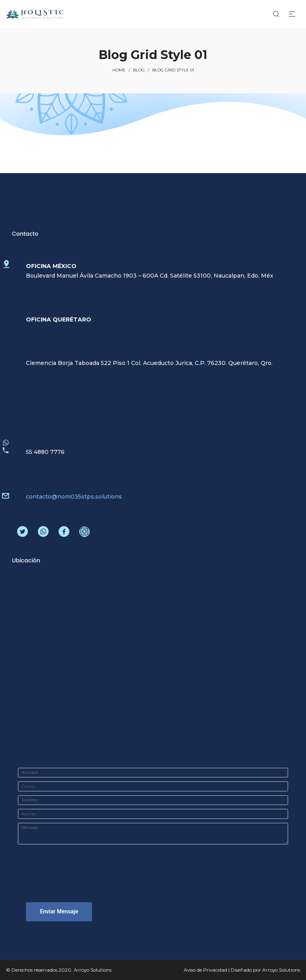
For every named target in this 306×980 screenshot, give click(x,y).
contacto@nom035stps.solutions (74, 497)
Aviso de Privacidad (205, 970)
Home (119, 70)
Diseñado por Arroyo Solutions (265, 970)
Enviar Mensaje (59, 911)
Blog (139, 70)
